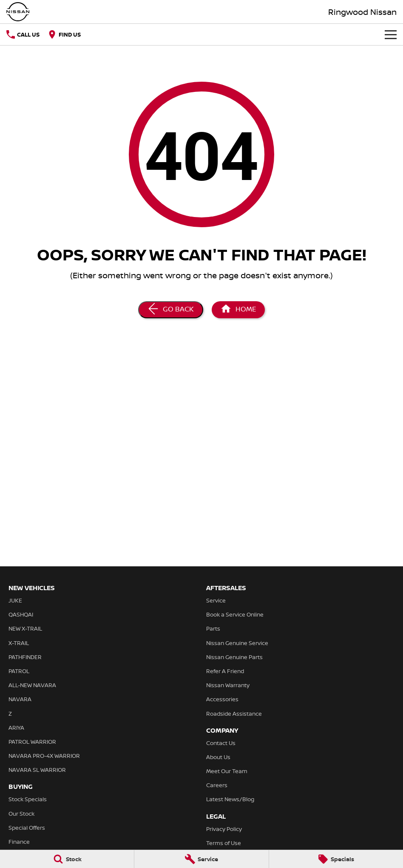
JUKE (15, 600)
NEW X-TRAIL (25, 628)
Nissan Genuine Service (237, 643)
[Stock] (67, 859)
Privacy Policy (224, 829)
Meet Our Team (227, 771)
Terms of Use (224, 843)
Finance (19, 842)
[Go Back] (171, 310)
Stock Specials (28, 799)
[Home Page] (238, 310)
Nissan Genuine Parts (234, 657)
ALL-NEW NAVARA (32, 685)
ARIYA (16, 728)
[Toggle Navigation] (391, 34)
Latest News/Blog (230, 799)
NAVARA (20, 699)
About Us (218, 757)
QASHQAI (21, 614)
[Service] (201, 859)
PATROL (19, 671)
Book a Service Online (235, 614)
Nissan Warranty (228, 685)
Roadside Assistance (234, 714)
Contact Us (221, 743)
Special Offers (27, 828)
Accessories (222, 699)
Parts (213, 628)
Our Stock (21, 814)
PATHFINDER (25, 657)
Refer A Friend (225, 671)
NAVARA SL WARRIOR (37, 770)
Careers (217, 785)
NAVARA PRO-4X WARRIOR (44, 756)
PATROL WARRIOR (32, 742)
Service (216, 600)
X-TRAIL (19, 643)
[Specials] (336, 859)
